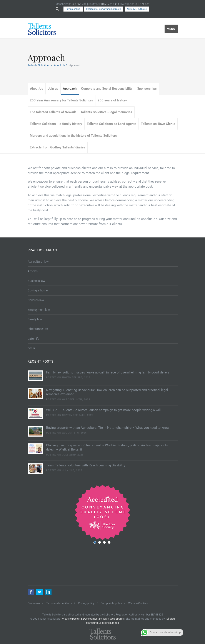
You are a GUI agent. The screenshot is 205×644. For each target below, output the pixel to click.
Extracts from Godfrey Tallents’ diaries (57, 147)
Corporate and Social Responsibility (107, 89)
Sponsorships (147, 89)
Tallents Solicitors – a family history (56, 124)
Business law (36, 281)
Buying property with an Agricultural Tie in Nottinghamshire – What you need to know (108, 428)
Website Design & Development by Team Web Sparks (93, 619)
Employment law (39, 310)
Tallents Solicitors (39, 65)
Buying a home (38, 290)
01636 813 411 (110, 4)
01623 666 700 (77, 4)
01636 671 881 (141, 4)
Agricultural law (38, 262)
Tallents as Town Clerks (158, 124)
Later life (33, 339)
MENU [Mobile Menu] (171, 29)
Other (31, 348)
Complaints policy (111, 603)
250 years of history (112, 100)
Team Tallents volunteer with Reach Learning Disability (86, 465)
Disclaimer (34, 603)
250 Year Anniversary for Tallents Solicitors (61, 100)
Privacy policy (86, 603)
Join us (53, 89)
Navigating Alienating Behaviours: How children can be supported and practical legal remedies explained (107, 392)
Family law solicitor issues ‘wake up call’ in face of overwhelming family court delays (108, 372)
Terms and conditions (59, 603)
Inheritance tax (38, 329)
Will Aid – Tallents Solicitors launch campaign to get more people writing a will (103, 410)
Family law (35, 319)
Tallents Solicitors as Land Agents (112, 124)
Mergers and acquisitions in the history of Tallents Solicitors (73, 136)
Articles (33, 271)
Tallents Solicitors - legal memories (106, 112)
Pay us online (73, 9)
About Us (59, 65)
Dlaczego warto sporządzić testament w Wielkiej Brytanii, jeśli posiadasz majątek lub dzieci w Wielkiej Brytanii (108, 447)
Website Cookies (138, 603)
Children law (36, 300)
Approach (70, 89)
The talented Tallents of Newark (53, 112)
